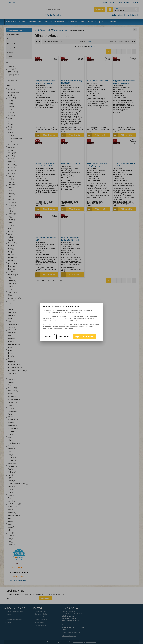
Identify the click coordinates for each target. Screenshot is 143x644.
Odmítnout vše (64, 337)
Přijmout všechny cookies (84, 337)
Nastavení (49, 337)
